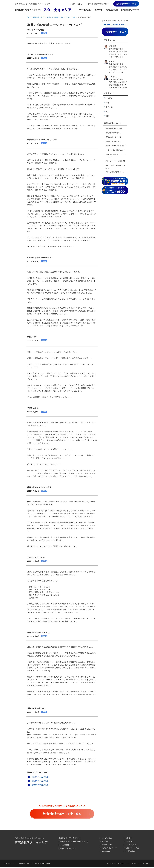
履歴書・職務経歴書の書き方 (116, 146)
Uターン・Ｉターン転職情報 (116, 161)
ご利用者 (109, 98)
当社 (107, 103)
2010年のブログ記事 (40, 781)
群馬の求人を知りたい (113, 141)
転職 (74, 17)
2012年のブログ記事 (40, 777)
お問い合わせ (77, 4)
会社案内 (128, 838)
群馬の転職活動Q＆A (113, 133)
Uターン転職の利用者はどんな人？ (116, 166)
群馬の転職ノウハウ (130, 10)
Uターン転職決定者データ (115, 172)
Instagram (104, 852)
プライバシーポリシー (42, 864)
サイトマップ (9, 864)
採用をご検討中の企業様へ (98, 4)
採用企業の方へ (24, 864)
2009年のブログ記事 (40, 785)
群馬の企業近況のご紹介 (114, 129)
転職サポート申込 (132, 848)
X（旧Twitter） (131, 852)
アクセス (128, 842)
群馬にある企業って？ (113, 137)
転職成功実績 (112, 10)
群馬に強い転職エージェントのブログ (59, 17)
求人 (107, 112)
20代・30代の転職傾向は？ (115, 150)
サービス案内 (85, 10)
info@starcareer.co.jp (67, 848)
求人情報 (98, 10)
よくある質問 (130, 845)
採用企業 (109, 107)
